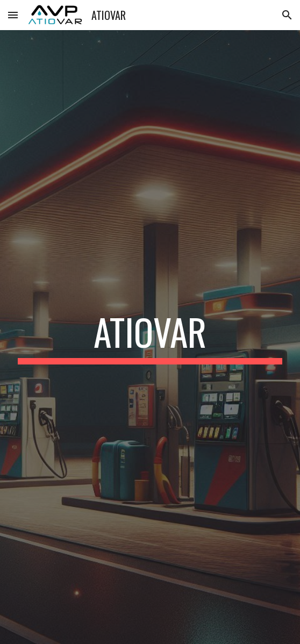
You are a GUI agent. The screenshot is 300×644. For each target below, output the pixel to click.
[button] (13, 15)
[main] (150, 337)
